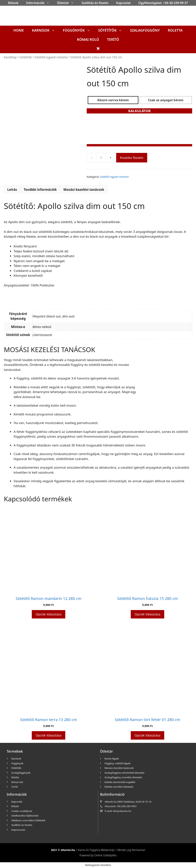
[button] (49, 3)
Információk (40, 3)
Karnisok (45, 30)
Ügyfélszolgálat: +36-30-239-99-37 (163, 3)
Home (19, 30)
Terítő (113, 39)
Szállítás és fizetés (95, 3)
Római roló (88, 39)
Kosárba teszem (132, 158)
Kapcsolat (123, 3)
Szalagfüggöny (145, 30)
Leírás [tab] (12, 190)
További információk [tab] (40, 190)
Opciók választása (48, 614)
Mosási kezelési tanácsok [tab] (84, 190)
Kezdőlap (10, 57)
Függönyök (79, 30)
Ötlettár (67, 3)
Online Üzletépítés (105, 855)
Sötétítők (112, 30)
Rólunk (13, 3)
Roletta (175, 30)
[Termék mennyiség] (101, 158)
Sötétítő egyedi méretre (51, 57)
